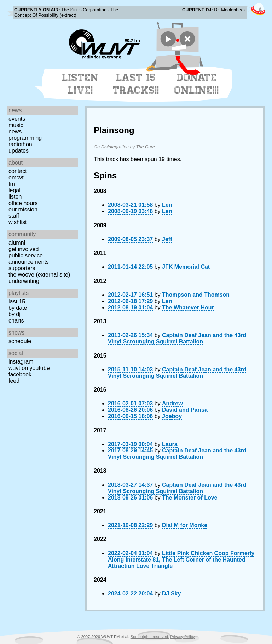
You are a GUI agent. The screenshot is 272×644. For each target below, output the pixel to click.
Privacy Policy (183, 637)
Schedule (20, 341)
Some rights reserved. (150, 637)
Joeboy (172, 416)
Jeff (167, 239)
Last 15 (17, 301)
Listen (15, 197)
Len (167, 205)
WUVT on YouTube (29, 368)
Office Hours (23, 203)
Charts (16, 321)
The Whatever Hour (188, 307)
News (15, 132)
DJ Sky (171, 594)
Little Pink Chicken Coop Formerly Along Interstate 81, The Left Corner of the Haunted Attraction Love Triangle (181, 560)
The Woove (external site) (39, 275)
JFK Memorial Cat (186, 267)
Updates (19, 151)
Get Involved (24, 249)
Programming (25, 138)
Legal (15, 190)
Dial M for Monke (185, 525)
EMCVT (16, 178)
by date (18, 308)
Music (16, 125)
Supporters (22, 268)
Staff (14, 216)
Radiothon (20, 144)
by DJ (15, 314)
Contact (18, 171)
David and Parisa (185, 410)
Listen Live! (80, 84)
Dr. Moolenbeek (230, 10)
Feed (14, 381)
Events (17, 119)
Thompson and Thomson (196, 295)
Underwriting (24, 281)
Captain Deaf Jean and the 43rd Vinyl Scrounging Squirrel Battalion (177, 338)
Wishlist (18, 222)
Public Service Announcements (29, 259)
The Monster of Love (190, 498)
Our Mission (23, 209)
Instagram (21, 362)
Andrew (172, 403)
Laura (170, 444)
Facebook (20, 374)
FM (12, 184)
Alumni (17, 243)
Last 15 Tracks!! (136, 84)
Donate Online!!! (197, 84)
